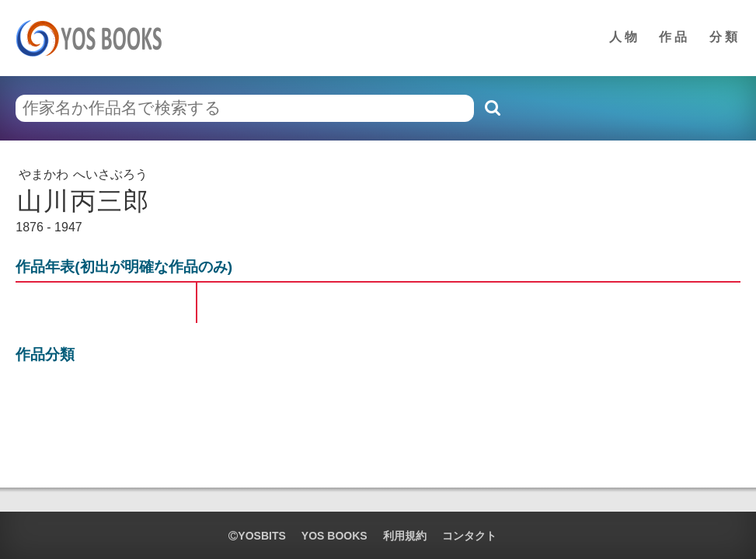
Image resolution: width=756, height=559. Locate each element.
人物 (625, 37)
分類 (725, 37)
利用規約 (405, 536)
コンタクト (469, 536)
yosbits (257, 536)
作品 (674, 37)
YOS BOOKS (334, 536)
